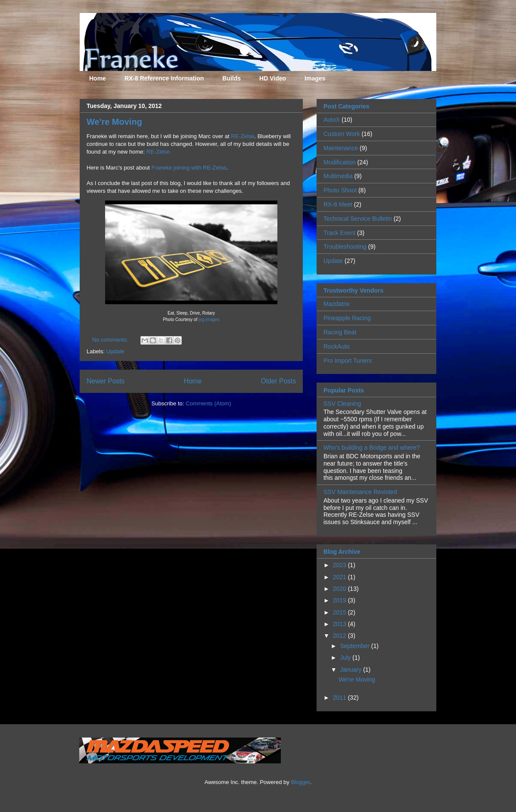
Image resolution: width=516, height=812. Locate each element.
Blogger (300, 782)
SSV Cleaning (342, 404)
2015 (340, 612)
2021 (340, 577)
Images (315, 78)
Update (115, 351)
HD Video (273, 78)
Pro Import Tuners (348, 361)
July (346, 658)
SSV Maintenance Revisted (360, 492)
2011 (340, 698)
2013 (340, 624)
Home (98, 78)
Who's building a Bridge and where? (372, 448)
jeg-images (209, 320)
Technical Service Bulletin (358, 219)
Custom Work (342, 134)
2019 (340, 600)
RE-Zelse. (159, 152)
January (351, 670)
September (355, 646)
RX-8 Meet (338, 204)
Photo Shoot (340, 190)
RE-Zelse (242, 136)
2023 (340, 565)
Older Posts (278, 381)
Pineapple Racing (347, 318)
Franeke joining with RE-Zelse (189, 168)
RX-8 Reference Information (164, 78)
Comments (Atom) (208, 403)
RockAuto (337, 346)
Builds (232, 78)
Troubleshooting (345, 247)
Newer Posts (106, 381)
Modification (340, 162)
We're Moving (114, 122)
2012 (340, 636)
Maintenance (341, 148)
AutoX (332, 120)
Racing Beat (340, 332)
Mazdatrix (337, 304)
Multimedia (338, 176)
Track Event (339, 233)
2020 (340, 589)
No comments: (111, 340)
